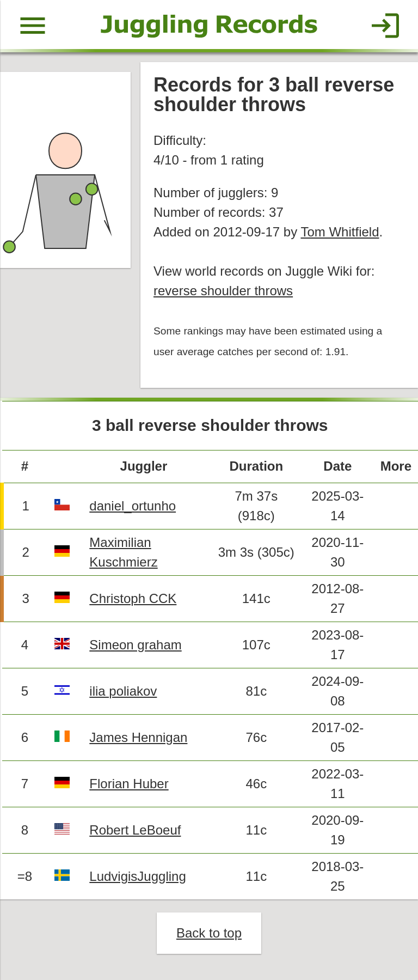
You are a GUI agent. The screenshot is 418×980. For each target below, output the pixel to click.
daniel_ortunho (133, 506)
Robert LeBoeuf (135, 830)
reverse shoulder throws (223, 291)
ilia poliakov (123, 691)
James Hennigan (138, 737)
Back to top (209, 933)
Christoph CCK (133, 598)
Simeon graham (135, 645)
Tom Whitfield (340, 232)
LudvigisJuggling (137, 876)
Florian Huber (129, 784)
